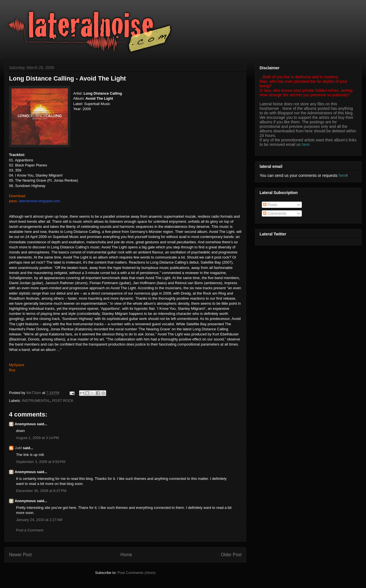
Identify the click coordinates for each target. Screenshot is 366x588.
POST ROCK (63, 401)
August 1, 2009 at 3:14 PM (37, 438)
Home (126, 555)
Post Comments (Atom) (136, 573)
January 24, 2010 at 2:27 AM (39, 520)
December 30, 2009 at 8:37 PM (41, 491)
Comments (275, 213)
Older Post (231, 555)
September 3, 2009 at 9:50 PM (41, 462)
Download (17, 196)
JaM (18, 448)
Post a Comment (30, 530)
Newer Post (20, 555)
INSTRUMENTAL (36, 401)
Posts (270, 205)
